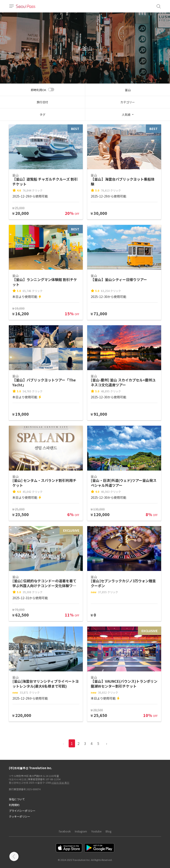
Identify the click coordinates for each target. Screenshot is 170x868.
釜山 (128, 90)
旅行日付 (42, 102)
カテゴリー (128, 102)
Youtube (96, 831)
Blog (108, 831)
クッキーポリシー (19, 816)
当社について (17, 799)
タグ (42, 115)
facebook (65, 831)
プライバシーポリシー (22, 811)
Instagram (81, 831)
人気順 (126, 115)
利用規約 (14, 805)
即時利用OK (39, 90)
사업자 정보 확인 (60, 782)
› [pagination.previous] (107, 743)
